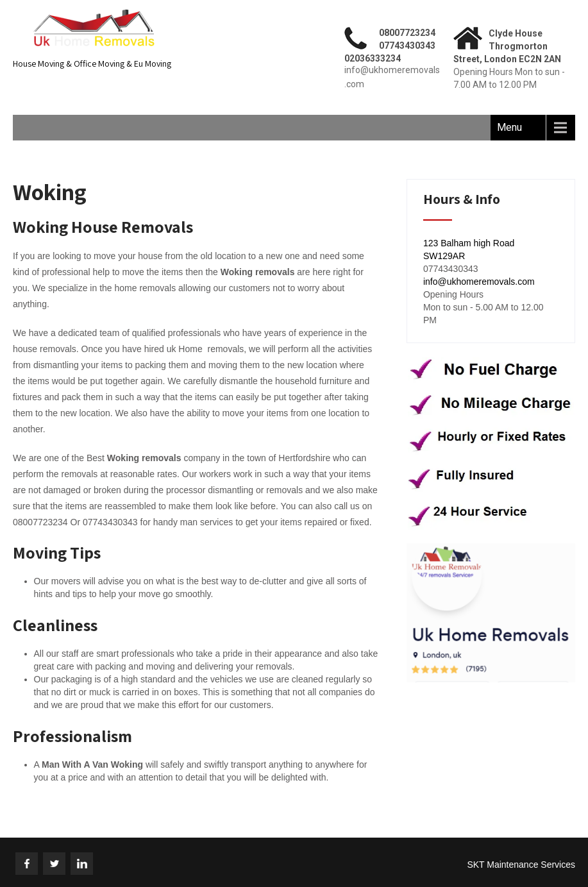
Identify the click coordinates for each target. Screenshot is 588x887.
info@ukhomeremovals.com (479, 282)
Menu (509, 127)
